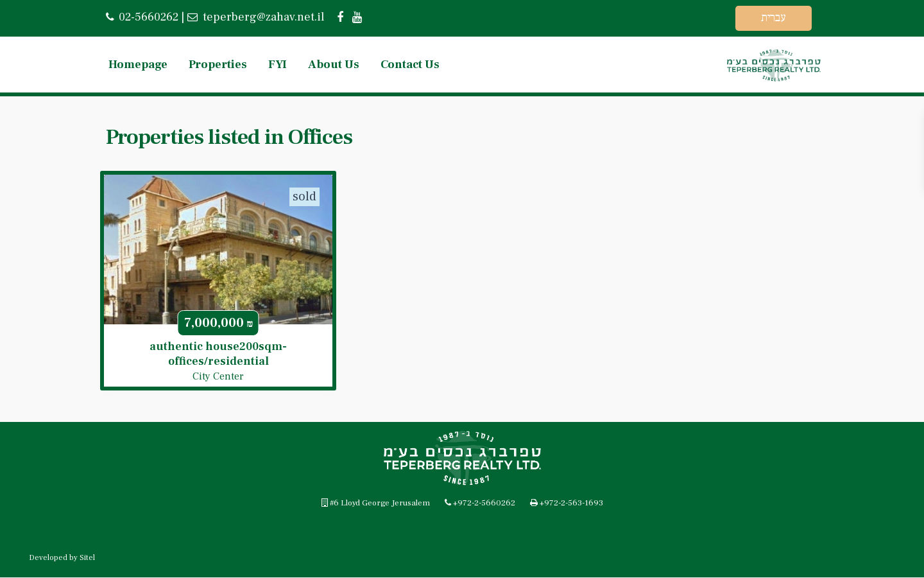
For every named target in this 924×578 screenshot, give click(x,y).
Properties (218, 65)
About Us (334, 65)
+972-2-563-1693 (571, 504)
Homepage (138, 65)
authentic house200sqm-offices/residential (218, 354)
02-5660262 (149, 17)
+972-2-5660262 (484, 504)
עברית (774, 18)
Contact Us (410, 65)
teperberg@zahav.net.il (262, 17)
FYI (278, 65)
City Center (218, 376)
